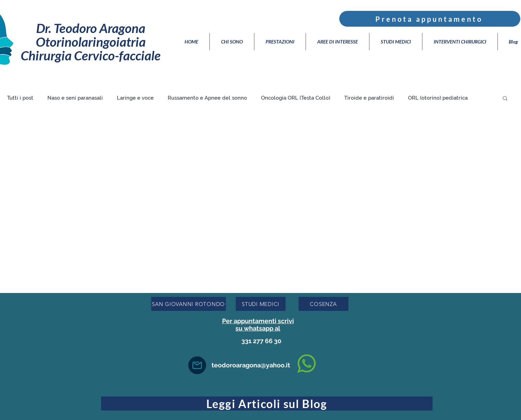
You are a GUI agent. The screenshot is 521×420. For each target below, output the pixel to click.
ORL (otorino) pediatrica (438, 98)
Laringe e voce (135, 98)
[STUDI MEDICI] (261, 304)
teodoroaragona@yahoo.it (251, 365)
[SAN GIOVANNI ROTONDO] (189, 304)
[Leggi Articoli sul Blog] (267, 404)
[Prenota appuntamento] (430, 19)
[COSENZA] (323, 304)
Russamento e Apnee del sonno (207, 98)
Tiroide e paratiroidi (369, 98)
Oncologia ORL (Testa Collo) (296, 98)
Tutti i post (20, 98)
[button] (505, 99)
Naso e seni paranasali (75, 98)
